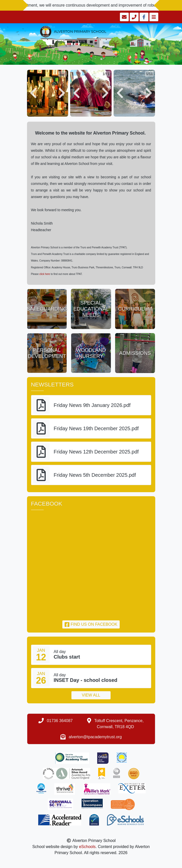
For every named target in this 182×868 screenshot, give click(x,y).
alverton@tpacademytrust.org (95, 737)
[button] (33, 93)
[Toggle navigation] (153, 17)
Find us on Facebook (91, 624)
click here (45, 274)
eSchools (87, 847)
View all (91, 695)
